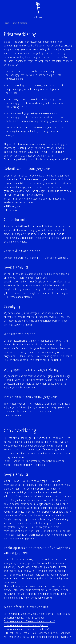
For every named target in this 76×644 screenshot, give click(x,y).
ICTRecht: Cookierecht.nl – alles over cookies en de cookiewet (37, 633)
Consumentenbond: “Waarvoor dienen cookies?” (29, 621)
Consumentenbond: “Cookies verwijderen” (26, 625)
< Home (38, 17)
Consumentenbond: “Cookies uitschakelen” (26, 629)
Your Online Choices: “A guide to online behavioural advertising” (38, 637)
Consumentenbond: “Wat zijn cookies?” (25, 618)
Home (7, 23)
